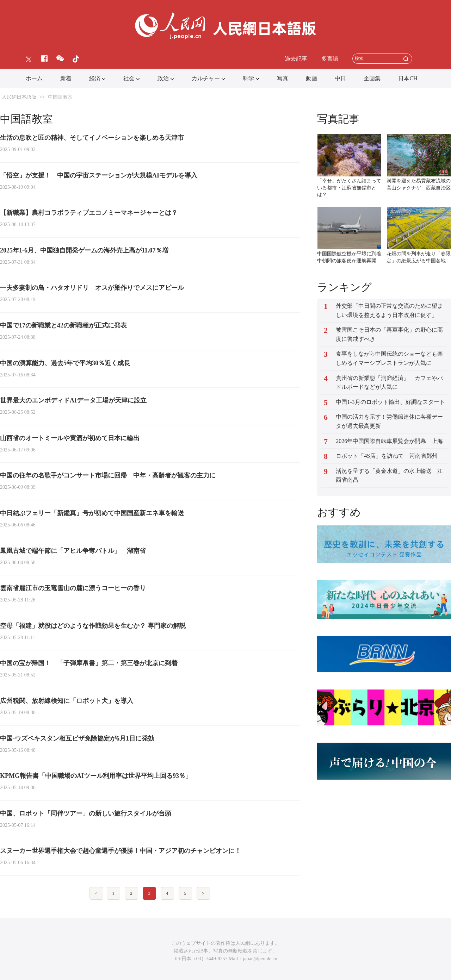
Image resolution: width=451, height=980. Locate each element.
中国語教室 (60, 97)
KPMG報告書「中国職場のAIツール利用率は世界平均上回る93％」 (96, 776)
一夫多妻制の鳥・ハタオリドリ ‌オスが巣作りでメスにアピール (92, 288)
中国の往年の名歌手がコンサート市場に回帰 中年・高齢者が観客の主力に (108, 475)
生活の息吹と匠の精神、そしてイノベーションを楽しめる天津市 (92, 138)
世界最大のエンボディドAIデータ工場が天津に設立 (73, 400)
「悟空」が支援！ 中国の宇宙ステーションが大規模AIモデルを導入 (99, 175)
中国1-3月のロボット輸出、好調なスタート (390, 402)
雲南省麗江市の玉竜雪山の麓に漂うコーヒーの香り (73, 588)
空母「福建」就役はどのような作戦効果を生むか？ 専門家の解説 (93, 626)
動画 (311, 78)
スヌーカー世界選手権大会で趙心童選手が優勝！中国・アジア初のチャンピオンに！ (121, 851)
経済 (95, 78)
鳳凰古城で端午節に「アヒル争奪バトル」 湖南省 (73, 551)
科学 (248, 78)
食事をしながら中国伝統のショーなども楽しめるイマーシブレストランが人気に (389, 358)
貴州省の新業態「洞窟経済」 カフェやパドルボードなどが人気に (389, 383)
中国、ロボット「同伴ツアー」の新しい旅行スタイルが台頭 (86, 813)
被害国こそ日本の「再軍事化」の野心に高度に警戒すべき (389, 334)
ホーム (34, 78)
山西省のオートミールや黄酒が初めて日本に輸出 (70, 438)
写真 (283, 78)
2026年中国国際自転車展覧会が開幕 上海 (389, 441)
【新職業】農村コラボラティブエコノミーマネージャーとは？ (89, 213)
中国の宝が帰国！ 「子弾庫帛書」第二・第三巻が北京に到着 (89, 663)
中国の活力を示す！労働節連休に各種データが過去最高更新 (389, 421)
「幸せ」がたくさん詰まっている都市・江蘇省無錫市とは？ (349, 188)
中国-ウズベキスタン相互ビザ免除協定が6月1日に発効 (77, 738)
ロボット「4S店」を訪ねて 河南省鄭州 (387, 456)
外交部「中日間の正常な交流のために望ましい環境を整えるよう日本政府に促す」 (389, 310)
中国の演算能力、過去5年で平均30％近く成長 (65, 363)
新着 (66, 78)
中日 (340, 78)
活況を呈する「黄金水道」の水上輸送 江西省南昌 (389, 476)
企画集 (372, 78)
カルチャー (206, 78)
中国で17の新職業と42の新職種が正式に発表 (63, 325)
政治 (163, 78)
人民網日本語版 (19, 97)
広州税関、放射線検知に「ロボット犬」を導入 (67, 701)
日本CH (408, 78)
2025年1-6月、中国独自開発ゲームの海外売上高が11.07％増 (84, 250)
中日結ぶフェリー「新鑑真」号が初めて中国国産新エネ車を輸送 (92, 513)
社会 (129, 78)
